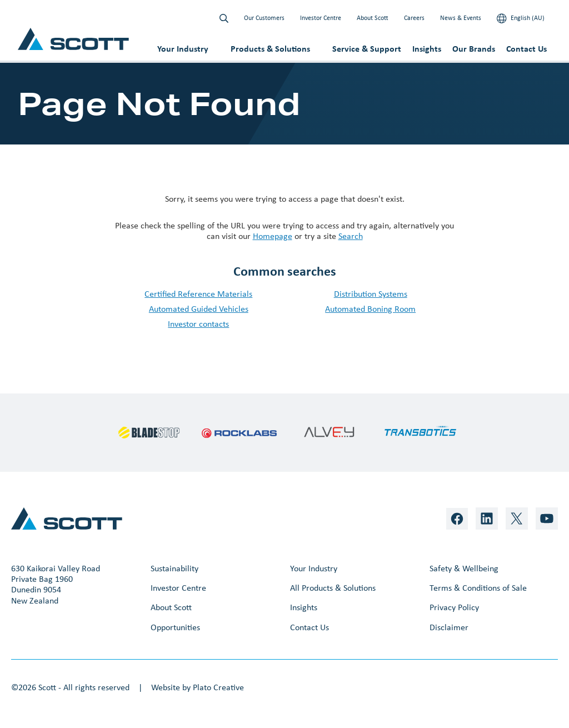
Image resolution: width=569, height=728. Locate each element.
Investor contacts (198, 324)
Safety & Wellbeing (464, 568)
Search (351, 236)
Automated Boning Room (370, 309)
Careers (414, 18)
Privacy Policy (454, 607)
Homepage (273, 236)
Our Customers (264, 18)
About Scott (373, 18)
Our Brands (474, 49)
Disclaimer (449, 627)
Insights (427, 49)
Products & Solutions (270, 49)
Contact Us (526, 49)
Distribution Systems (371, 294)
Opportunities (175, 627)
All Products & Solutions (333, 588)
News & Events (461, 18)
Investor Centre (321, 18)
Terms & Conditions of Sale (478, 588)
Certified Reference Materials (198, 294)
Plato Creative (218, 687)
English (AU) (521, 18)
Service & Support (367, 49)
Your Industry (183, 49)
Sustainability (174, 568)
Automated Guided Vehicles (199, 309)
